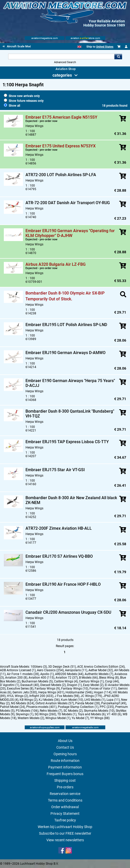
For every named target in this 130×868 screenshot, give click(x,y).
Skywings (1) (25, 714)
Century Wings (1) (91, 681)
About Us (65, 741)
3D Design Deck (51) (62, 667)
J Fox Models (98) (67, 696)
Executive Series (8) (20, 689)
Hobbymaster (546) (79, 692)
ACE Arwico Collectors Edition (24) (101, 667)
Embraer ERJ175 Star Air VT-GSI (55, 470)
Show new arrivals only (22, 96)
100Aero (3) (39, 667)
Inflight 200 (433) (41, 696)
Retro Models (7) (51, 711)
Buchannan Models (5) (37, 681)
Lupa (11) (113, 700)
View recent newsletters (65, 840)
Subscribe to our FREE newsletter (65, 833)
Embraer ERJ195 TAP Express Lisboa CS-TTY (67, 442)
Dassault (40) (30, 685)
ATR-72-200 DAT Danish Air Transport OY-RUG (68, 203)
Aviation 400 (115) (41, 678)
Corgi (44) (112, 681)
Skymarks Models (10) (99, 711)
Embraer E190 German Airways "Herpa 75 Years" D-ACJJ (70, 383)
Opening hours (65, 754)
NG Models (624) (23, 703)
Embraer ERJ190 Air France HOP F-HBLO (63, 584)
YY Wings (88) (100, 718)
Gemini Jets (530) (25, 692)
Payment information (65, 767)
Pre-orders (65, 787)
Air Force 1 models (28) (23, 674)
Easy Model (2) (93, 685)
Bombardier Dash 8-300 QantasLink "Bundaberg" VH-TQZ (70, 414)
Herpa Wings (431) (51, 692)
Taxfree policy (65, 820)
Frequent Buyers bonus (65, 774)
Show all (12, 106)
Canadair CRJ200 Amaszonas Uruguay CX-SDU (68, 612)
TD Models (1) (67, 714)
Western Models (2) (31, 718)
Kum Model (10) (72, 700)
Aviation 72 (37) (67, 678)
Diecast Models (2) (53, 685)
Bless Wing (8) (109, 678)
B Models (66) (88, 678)
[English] (79, 47)
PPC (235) (107, 707)
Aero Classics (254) (50, 670)
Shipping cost (65, 780)
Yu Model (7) (80, 718)
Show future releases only (24, 101)
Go (118, 57)
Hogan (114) (103, 692)
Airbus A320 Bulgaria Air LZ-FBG (56, 264)
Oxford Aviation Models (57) (55, 703)
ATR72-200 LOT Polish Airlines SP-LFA (61, 175)
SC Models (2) (73, 711)
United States (105, 47)
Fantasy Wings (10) (75, 689)
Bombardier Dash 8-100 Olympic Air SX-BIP (65, 293)
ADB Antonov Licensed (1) (18, 670)
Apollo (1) (47, 674)
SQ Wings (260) (45, 714)
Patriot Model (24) (12, 707)
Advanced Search (65, 62)
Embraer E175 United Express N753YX (61, 146)
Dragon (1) (74, 685)
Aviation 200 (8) (16, 678)
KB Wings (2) (29, 700)
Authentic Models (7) (99, 674)
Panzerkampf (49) (114, 703)
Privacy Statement (65, 814)
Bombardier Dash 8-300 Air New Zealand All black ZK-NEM (71, 500)
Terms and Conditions (65, 800)
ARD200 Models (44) (69, 674)
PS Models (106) (27, 711)
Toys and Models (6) (92, 714)
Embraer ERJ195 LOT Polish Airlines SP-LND (66, 325)
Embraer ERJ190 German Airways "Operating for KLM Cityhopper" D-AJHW (70, 233)
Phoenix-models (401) (41, 707)
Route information (65, 761)
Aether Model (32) (101, 670)
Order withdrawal (65, 807)
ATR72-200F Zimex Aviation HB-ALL (59, 528)
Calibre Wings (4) (66, 681)
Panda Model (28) (88, 703)
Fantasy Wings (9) (47, 689)
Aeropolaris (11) (76, 670)
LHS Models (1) (95, 700)
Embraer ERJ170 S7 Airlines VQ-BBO (59, 556)
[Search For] (61, 57)
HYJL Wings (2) (17, 696)
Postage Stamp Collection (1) (78, 707)
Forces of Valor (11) (103, 689)
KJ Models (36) (49, 700)
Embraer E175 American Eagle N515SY (61, 117)
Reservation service (65, 794)
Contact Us (65, 747)
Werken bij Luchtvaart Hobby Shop (65, 827)
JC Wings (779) (91, 696)
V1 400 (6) (114, 714)
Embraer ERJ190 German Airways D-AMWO (66, 353)
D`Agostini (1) (10, 685)
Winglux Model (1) (58, 718)
